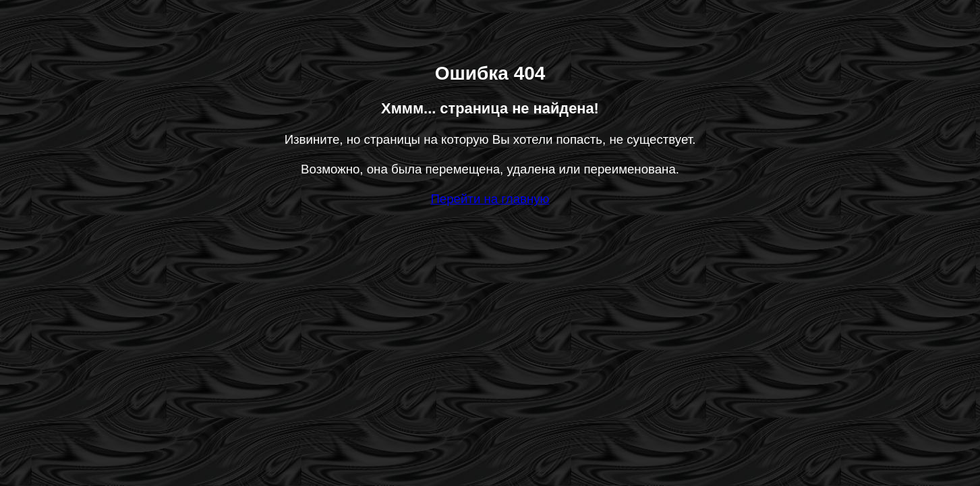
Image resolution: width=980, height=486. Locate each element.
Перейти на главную (490, 199)
